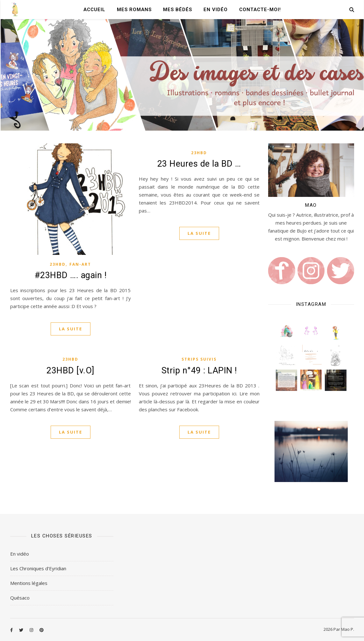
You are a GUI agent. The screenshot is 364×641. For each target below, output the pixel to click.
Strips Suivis (199, 359)
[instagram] (32, 630)
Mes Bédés (178, 10)
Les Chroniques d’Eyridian (38, 568)
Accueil (94, 10)
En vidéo (216, 10)
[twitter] (22, 630)
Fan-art (80, 264)
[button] (286, 331)
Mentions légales (29, 583)
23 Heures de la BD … (199, 164)
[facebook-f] (12, 630)
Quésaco (20, 598)
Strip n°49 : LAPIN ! (199, 371)
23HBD (58, 264)
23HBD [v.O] (70, 371)
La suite (71, 329)
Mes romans (134, 10)
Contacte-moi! (260, 10)
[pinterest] (42, 630)
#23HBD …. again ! (71, 275)
